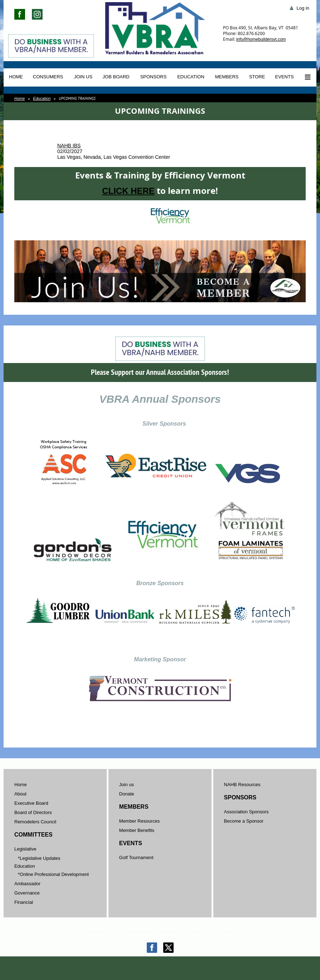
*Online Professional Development (53, 874)
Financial (24, 902)
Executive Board (31, 803)
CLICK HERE (128, 191)
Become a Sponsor (244, 821)
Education (42, 98)
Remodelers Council (35, 822)
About (20, 794)
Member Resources (139, 821)
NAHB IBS (69, 146)
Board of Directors (33, 812)
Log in (303, 8)
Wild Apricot (253, 966)
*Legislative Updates (39, 858)
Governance (27, 893)
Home (20, 98)
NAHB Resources (242, 785)
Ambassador (27, 884)
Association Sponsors (246, 812)
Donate (127, 794)
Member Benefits (137, 830)
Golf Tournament (136, 857)
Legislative (25, 849)
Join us (127, 785)
